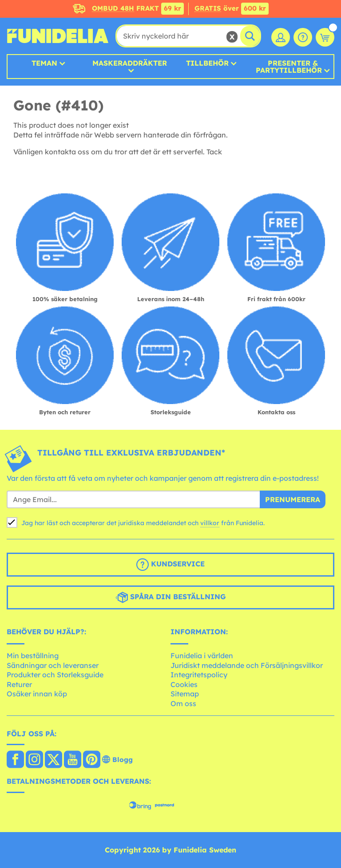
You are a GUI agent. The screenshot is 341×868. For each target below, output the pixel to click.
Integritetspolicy (199, 675)
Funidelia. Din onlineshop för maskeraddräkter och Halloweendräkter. (58, 36)
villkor (210, 523)
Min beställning (33, 656)
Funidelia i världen (202, 656)
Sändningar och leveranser (53, 665)
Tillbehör (207, 63)
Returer (19, 684)
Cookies (184, 684)
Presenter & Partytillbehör (289, 67)
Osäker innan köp (37, 694)
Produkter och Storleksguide (55, 675)
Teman (44, 63)
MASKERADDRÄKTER (130, 63)
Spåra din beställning (171, 597)
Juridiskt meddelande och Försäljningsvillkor (247, 665)
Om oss (183, 703)
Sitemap (185, 694)
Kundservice (170, 565)
